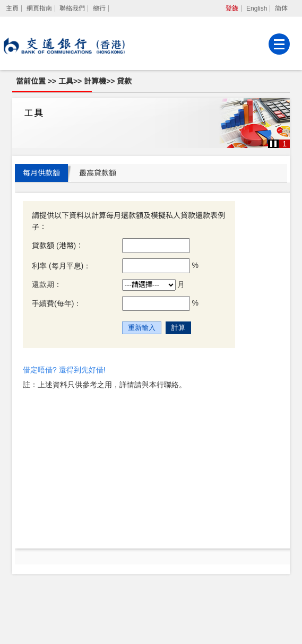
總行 (99, 8)
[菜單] (279, 44)
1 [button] (284, 144)
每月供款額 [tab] (41, 173)
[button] (273, 144)
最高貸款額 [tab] (98, 173)
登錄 (232, 8)
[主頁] (12, 8)
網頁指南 (39, 8)
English (257, 8)
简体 (281, 8)
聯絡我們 (72, 8)
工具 (66, 81)
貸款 (124, 81)
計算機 (95, 81)
